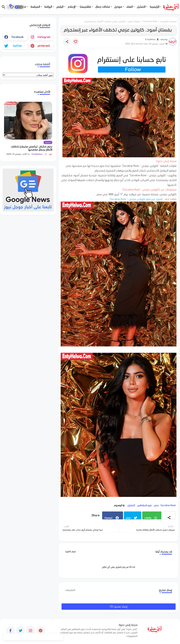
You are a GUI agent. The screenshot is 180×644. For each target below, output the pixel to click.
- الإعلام (73, 7)
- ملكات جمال (104, 7)
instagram (44, 37)
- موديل (119, 7)
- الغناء (130, 7)
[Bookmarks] (12, 7)
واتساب (148, 518)
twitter (17, 46)
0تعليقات (70, 590)
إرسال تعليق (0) (119, 607)
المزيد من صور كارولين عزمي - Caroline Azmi (136, 199)
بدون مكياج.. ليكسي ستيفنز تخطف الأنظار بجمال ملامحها (32, 148)
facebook (17, 37)
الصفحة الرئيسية (168, 21)
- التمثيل (142, 7)
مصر (156, 505)
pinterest (44, 46)
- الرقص (61, 7)
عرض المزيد (70, 552)
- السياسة (36, 7)
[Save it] (76, 42)
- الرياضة (49, 7)
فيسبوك (108, 518)
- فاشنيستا (86, 7)
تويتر (128, 518)
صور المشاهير (145, 505)
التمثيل (131, 505)
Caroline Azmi (150, 21)
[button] (19, 7)
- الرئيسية (155, 7)
